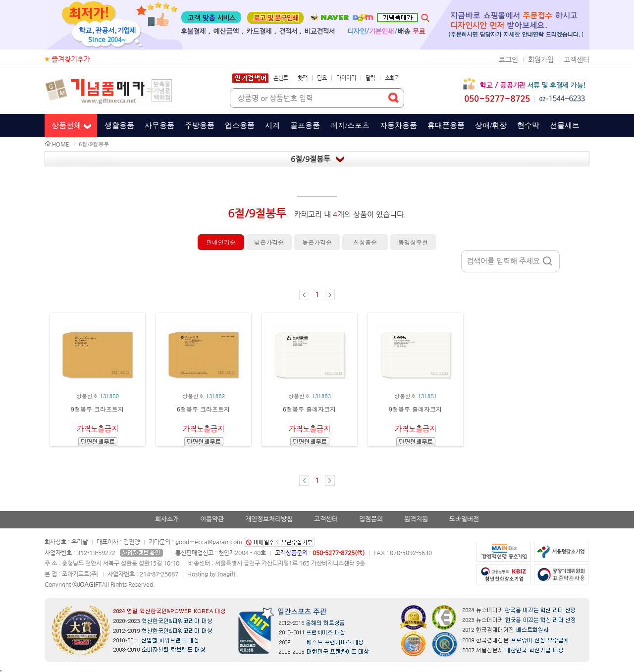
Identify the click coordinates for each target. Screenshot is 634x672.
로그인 (508, 59)
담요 (322, 78)
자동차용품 (398, 125)
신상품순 (365, 242)
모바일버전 (464, 519)
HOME (60, 144)
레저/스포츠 (350, 125)
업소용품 (240, 125)
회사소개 (167, 519)
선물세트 (565, 125)
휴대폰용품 (446, 125)
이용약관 (212, 519)
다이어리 (346, 78)
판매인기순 (221, 242)
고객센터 (577, 59)
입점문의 (371, 519)
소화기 (392, 78)
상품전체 (66, 125)
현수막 (528, 125)
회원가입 (541, 59)
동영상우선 (413, 242)
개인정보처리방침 (269, 519)
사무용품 (159, 125)
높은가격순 (317, 242)
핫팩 (303, 78)
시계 (272, 125)
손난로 (281, 78)
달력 (370, 78)
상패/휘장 (491, 125)
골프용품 (305, 125)
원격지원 (416, 519)
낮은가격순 (269, 242)
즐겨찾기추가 (71, 59)
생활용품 (119, 125)
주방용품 (200, 125)
